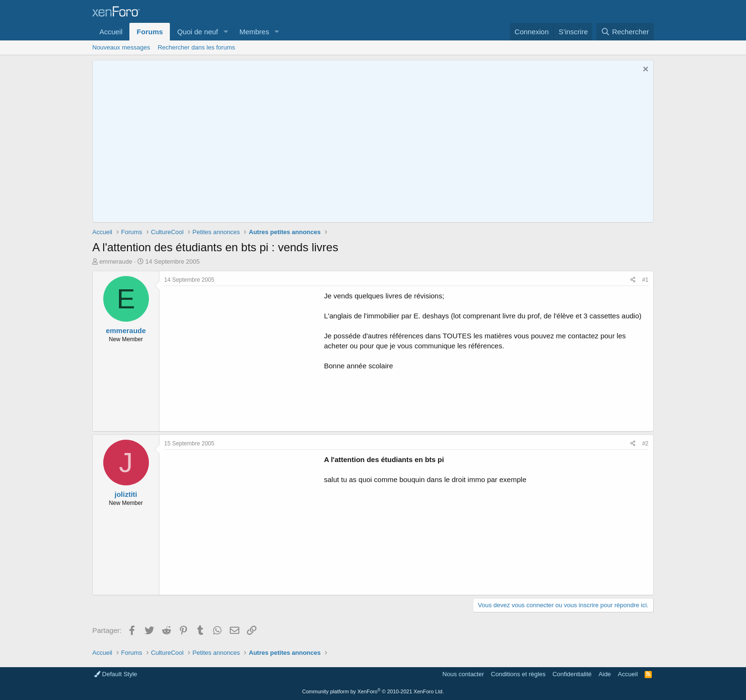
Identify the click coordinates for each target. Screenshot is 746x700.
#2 (645, 444)
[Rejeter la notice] (644, 70)
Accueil (111, 32)
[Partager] (633, 280)
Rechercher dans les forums (196, 47)
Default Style (116, 674)
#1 (645, 280)
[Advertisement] (244, 357)
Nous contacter (463, 674)
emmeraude (116, 261)
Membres (254, 32)
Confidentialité (572, 674)
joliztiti (126, 494)
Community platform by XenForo (373, 691)
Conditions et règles (518, 674)
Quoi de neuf (197, 32)
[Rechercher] (625, 32)
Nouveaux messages (121, 47)
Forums (150, 32)
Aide (605, 674)
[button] (226, 32)
